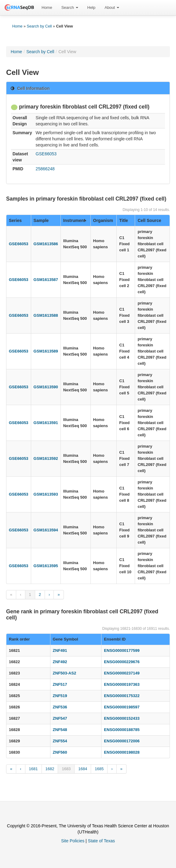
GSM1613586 (46, 244)
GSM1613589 (46, 351)
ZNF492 (60, 662)
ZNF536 (60, 707)
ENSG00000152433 (122, 718)
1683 (66, 769)
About (112, 7)
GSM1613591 (46, 423)
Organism (103, 220)
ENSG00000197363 (122, 684)
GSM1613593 (46, 494)
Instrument (75, 220)
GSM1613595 (46, 566)
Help (92, 7)
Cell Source (149, 220)
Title (124, 220)
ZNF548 (60, 730)
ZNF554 (60, 741)
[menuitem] (47, 8)
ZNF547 (60, 718)
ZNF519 (60, 696)
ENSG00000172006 (122, 741)
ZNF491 (60, 650)
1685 (99, 769)
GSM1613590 (46, 387)
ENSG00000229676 (122, 662)
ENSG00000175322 (122, 696)
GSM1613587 (46, 280)
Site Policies (73, 841)
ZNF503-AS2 (65, 673)
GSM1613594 (46, 530)
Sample (41, 220)
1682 (50, 769)
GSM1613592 (46, 458)
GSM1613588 (46, 315)
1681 (33, 769)
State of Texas (101, 841)
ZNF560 (60, 752)
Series (15, 220)
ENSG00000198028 (122, 752)
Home (47, 7)
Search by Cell (39, 26)
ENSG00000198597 (122, 707)
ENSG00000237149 (122, 673)
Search (70, 7)
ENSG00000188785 (122, 730)
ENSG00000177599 (122, 650)
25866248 (45, 169)
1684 (83, 769)
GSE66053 (46, 154)
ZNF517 (60, 684)
